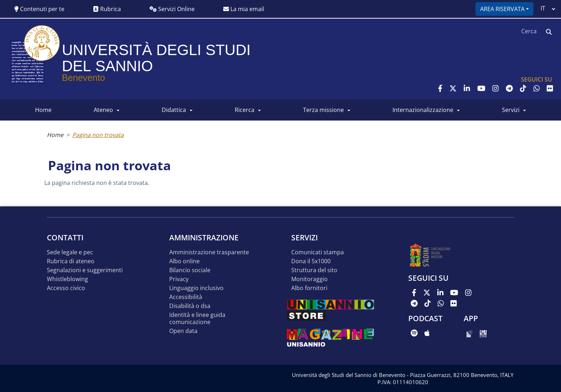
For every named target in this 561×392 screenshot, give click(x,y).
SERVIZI (511, 110)
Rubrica (107, 9)
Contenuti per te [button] (39, 9)
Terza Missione (323, 110)
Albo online (184, 261)
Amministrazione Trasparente (209, 252)
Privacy (179, 279)
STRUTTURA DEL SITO (314, 270)
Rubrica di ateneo (71, 261)
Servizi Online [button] (172, 9)
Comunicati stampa (318, 252)
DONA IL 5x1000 (311, 261)
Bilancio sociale (190, 270)
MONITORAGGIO (309, 279)
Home (55, 135)
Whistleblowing (67, 279)
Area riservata (502, 9)
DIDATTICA (174, 110)
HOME (43, 110)
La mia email (244, 9)
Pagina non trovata (98, 135)
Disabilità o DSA (190, 306)
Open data (183, 331)
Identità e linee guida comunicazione (197, 318)
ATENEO (103, 110)
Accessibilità (186, 297)
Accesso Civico (66, 288)
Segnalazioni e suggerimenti (85, 270)
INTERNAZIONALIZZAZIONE (423, 110)
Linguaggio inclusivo (196, 288)
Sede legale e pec (70, 252)
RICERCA (245, 110)
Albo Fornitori (309, 288)
